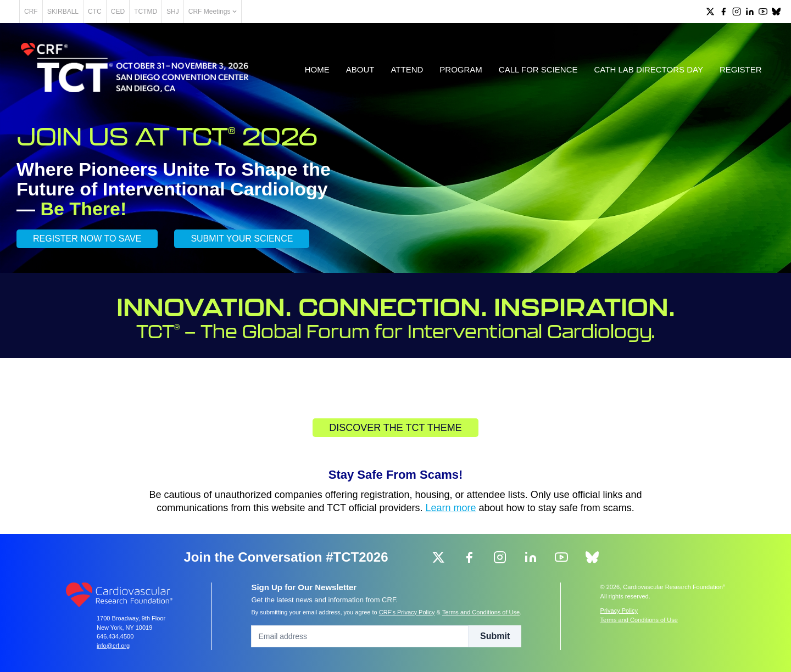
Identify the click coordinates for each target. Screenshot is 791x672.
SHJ (211, 12)
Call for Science (537, 72)
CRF (69, 12)
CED (156, 12)
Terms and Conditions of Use (481, 612)
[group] (710, 12)
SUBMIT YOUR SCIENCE (242, 242)
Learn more (451, 511)
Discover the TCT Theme (396, 431)
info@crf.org (113, 646)
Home (316, 72)
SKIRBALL (101, 12)
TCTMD (184, 12)
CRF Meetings (251, 12)
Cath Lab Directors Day (648, 72)
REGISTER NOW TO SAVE (87, 242)
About (359, 72)
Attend (406, 72)
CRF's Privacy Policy (407, 612)
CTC (133, 12)
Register (740, 72)
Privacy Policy (619, 611)
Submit (495, 636)
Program (460, 72)
